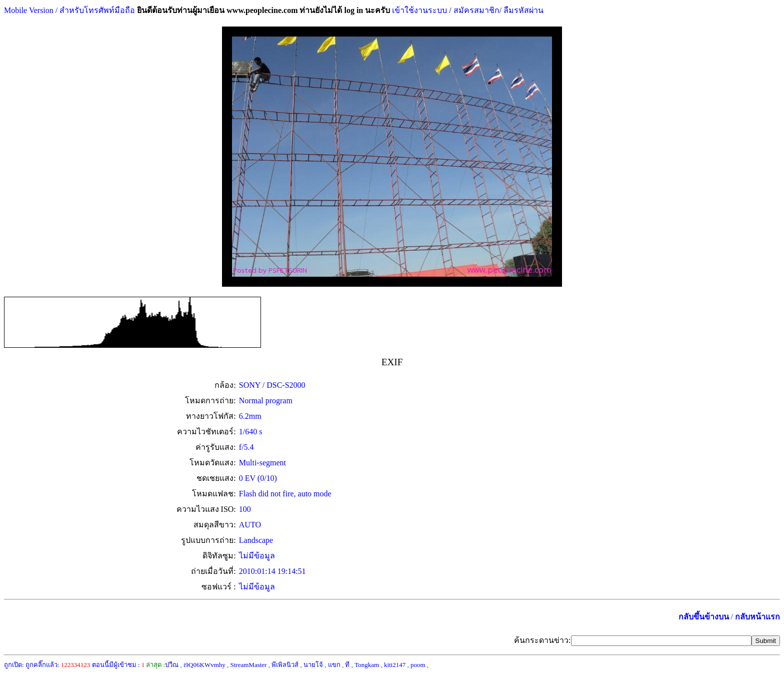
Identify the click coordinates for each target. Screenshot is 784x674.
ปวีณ (172, 665)
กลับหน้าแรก (757, 617)
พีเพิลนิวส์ (285, 665)
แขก (334, 665)
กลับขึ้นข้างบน (704, 617)
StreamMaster (249, 665)
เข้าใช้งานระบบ (418, 10)
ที (347, 665)
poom (418, 665)
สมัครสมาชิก (476, 10)
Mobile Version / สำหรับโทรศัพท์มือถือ (69, 10)
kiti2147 (395, 665)
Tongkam (367, 665)
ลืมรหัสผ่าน (522, 10)
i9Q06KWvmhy (204, 665)
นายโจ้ (313, 665)
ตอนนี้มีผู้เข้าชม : (118, 665)
